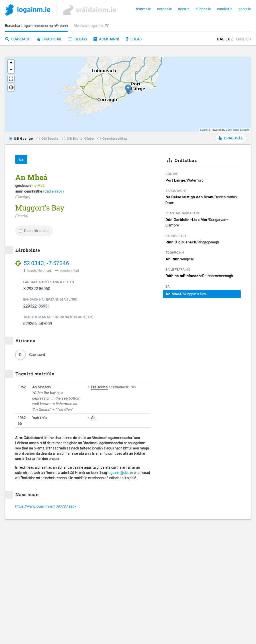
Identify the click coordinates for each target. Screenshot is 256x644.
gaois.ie (245, 9)
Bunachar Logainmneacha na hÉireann (36, 26)
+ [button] (11, 63)
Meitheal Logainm (91, 26)
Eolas (134, 39)
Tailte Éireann (241, 130)
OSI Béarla (47, 138)
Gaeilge (225, 39)
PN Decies (99, 387)
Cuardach (18, 39)
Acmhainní (106, 39)
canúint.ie (225, 9)
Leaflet (204, 130)
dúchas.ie (203, 9)
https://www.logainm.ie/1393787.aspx (46, 506)
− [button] (11, 70)
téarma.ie (143, 9)
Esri (228, 130)
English (244, 39)
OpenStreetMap (112, 138)
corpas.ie (164, 9)
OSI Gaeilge (21, 138)
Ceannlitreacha (34, 231)
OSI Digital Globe (78, 138)
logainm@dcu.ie (120, 473)
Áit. (94, 418)
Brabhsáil (49, 39)
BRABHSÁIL (231, 138)
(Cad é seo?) (53, 191)
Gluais (78, 39)
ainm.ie (184, 9)
